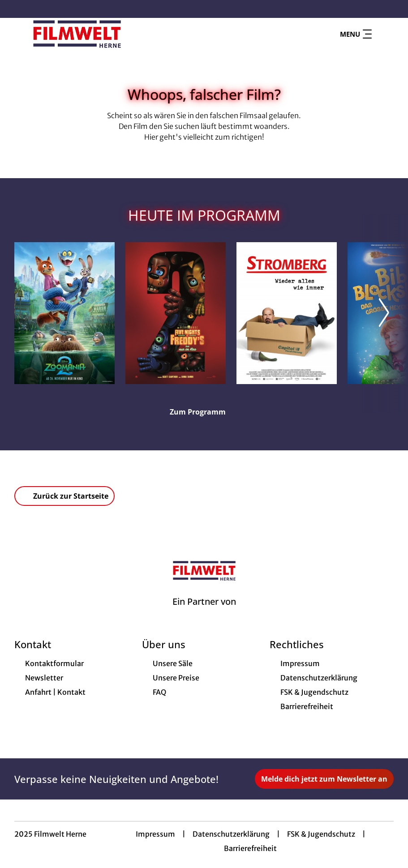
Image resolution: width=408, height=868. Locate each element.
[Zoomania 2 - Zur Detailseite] (64, 313)
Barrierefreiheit (250, 848)
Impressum (155, 834)
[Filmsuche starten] (385, 34)
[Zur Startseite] (77, 34)
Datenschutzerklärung (231, 834)
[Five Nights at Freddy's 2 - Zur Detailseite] (176, 313)
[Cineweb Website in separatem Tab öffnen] (204, 613)
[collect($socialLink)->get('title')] (16, 9)
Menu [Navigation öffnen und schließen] (356, 34)
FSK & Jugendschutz (321, 834)
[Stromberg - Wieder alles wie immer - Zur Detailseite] (287, 313)
